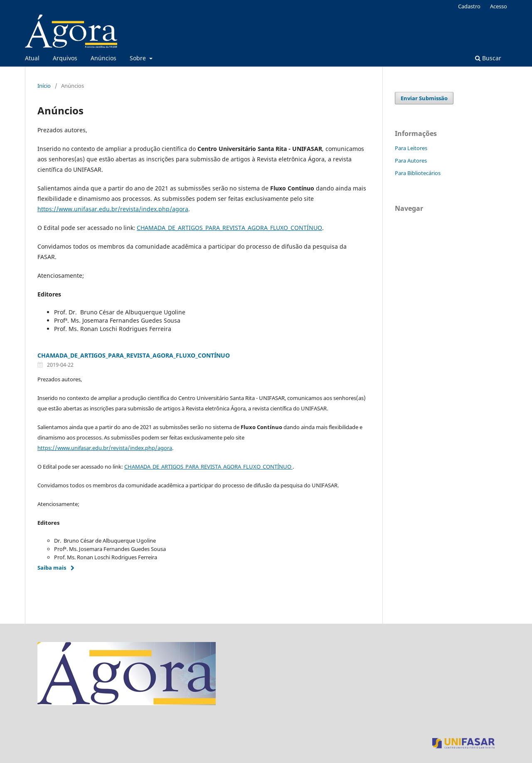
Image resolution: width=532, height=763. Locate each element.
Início (44, 86)
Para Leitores (411, 148)
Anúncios (103, 58)
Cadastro (469, 6)
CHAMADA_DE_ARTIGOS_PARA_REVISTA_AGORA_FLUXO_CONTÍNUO (229, 228)
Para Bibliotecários (418, 173)
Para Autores (411, 161)
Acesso (499, 6)
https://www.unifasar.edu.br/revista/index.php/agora (113, 209)
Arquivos (65, 58)
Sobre (139, 58)
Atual (32, 58)
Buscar (488, 58)
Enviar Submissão (424, 98)
